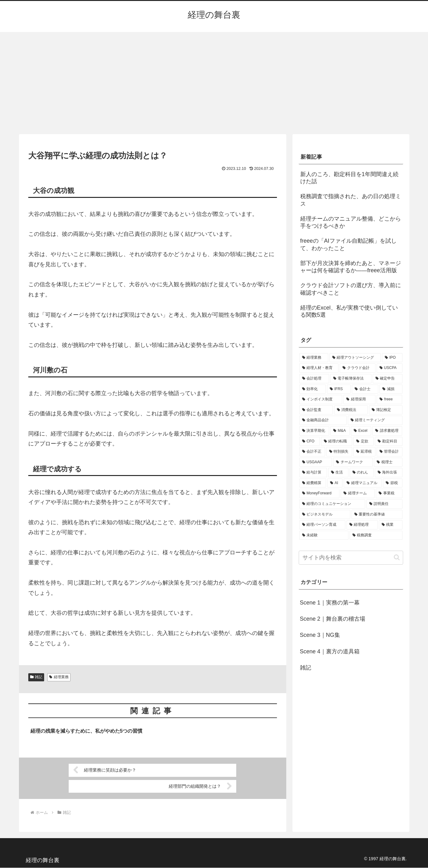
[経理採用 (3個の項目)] (359, 399)
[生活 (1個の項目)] (338, 473)
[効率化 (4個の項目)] (313, 389)
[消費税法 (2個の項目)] (351, 410)
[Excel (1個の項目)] (361, 431)
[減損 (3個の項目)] (391, 389)
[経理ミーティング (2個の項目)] (375, 420)
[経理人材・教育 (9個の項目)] (319, 368)
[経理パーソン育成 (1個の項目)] (322, 525)
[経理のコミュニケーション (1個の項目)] (332, 504)
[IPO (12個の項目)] (392, 358)
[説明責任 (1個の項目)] (384, 504)
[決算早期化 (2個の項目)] (314, 431)
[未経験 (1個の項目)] (324, 535)
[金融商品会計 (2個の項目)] (323, 420)
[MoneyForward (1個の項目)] (319, 493)
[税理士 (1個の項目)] (388, 462)
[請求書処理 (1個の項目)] (387, 431)
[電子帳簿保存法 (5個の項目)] (351, 379)
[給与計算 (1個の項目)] (313, 473)
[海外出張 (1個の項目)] (389, 473)
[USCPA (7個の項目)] (390, 368)
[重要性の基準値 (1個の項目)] (377, 515)
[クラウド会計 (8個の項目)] (358, 368)
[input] (351, 558)
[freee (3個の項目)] (389, 399)
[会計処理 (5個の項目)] (314, 379)
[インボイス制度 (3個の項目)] (321, 399)
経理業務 (59, 677)
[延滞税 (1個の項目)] (364, 452)
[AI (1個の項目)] (335, 483)
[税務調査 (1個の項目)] (376, 535)
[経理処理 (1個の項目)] (362, 525)
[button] (397, 557)
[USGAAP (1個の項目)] (316, 462)
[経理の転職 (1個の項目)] (337, 441)
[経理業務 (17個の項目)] (314, 358)
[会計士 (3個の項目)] (365, 389)
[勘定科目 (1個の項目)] (389, 441)
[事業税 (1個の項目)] (389, 493)
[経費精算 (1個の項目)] (313, 483)
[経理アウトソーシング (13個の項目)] (355, 358)
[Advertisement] (214, 83)
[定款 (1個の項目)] (364, 441)
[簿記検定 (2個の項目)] (386, 410)
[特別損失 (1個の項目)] (339, 452)
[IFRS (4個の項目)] (339, 389)
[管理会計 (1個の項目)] (390, 452)
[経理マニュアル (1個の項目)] (363, 483)
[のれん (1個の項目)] (362, 473)
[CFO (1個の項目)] (310, 441)
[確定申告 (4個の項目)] (388, 379)
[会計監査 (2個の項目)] (316, 410)
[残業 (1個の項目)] (391, 525)
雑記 (36, 677)
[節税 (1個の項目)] (393, 483)
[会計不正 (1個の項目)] (312, 452)
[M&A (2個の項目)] (340, 431)
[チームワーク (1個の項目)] (353, 462)
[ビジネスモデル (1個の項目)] (325, 515)
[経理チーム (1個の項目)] (358, 493)
